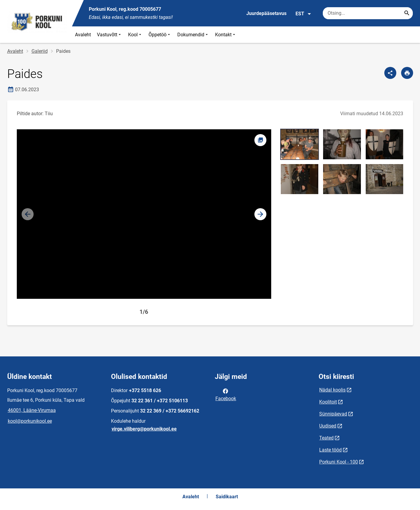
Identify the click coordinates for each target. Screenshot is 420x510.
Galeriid (40, 51)
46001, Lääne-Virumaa (32, 410)
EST (303, 14)
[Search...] (407, 13)
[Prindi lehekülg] (407, 73)
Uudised (328, 426)
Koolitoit (328, 402)
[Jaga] (390, 73)
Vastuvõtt (109, 35)
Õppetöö (160, 35)
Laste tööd (330, 450)
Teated (326, 438)
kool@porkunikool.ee (30, 421)
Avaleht (83, 35)
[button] (260, 214)
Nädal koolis (332, 390)
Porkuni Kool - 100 (339, 462)
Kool (135, 35)
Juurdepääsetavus (266, 13)
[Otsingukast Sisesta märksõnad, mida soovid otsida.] (368, 13)
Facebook (226, 394)
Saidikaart (227, 497)
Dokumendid (193, 35)
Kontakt (226, 35)
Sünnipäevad (333, 414)
